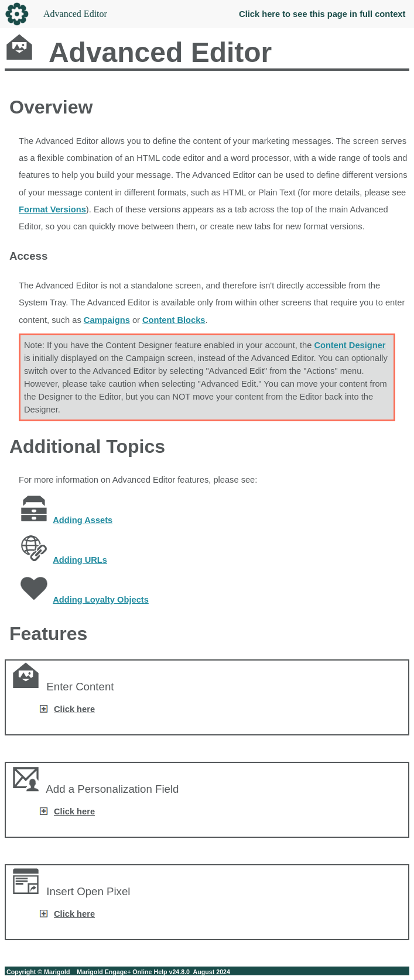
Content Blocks (174, 320)
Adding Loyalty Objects (101, 600)
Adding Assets (83, 520)
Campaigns (107, 320)
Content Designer (350, 345)
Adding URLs (80, 560)
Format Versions (52, 209)
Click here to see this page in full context (322, 14)
